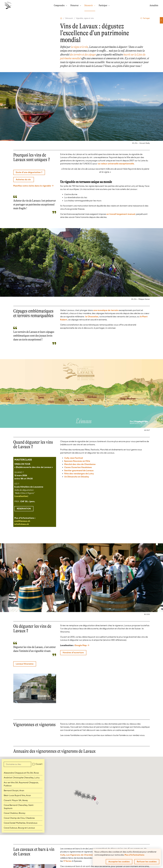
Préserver (75, 5)
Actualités (154, 5)
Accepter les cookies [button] (119, 862)
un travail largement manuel (121, 214)
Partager (145, 18)
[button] (97, 803)
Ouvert (39, 764)
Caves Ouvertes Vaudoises (78, 467)
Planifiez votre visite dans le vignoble (32, 186)
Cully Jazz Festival (74, 458)
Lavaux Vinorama (25, 664)
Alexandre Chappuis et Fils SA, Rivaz (21, 773)
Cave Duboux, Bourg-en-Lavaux (19, 828)
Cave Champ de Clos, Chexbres (19, 818)
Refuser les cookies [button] (147, 862)
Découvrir (89, 5)
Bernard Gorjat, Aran (14, 791)
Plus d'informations (134, 855)
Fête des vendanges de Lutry (79, 474)
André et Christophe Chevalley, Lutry (22, 778)
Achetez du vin (24, 180)
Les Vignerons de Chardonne (81, 855)
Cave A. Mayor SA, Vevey (16, 800)
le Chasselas (92, 317)
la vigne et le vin (79, 47)
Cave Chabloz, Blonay (15, 813)
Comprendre (59, 5)
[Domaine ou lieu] (17, 764)
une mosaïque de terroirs (106, 310)
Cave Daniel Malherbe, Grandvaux (21, 823)
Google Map (81, 645)
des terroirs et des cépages (83, 54)
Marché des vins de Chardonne (80, 464)
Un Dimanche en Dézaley (77, 477)
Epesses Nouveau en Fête (77, 461)
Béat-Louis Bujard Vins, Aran (17, 795)
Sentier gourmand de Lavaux (79, 471)
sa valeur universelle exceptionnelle (116, 164)
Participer (103, 5)
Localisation (21, 496)
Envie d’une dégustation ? (29, 172)
